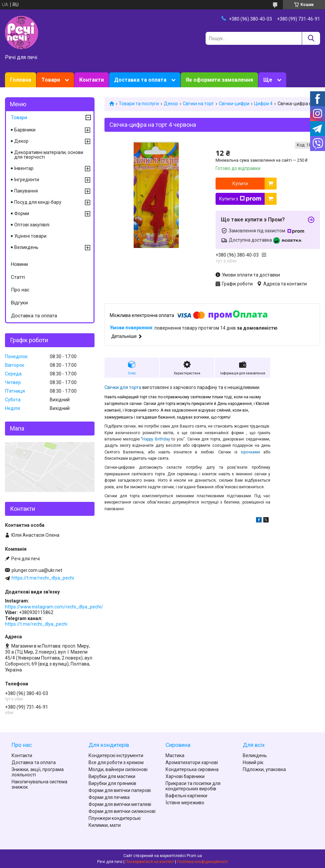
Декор (171, 104)
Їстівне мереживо (185, 803)
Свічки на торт (198, 104)
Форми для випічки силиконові (122, 811)
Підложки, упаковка (264, 769)
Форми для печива (109, 797)
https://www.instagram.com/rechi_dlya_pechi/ (54, 607)
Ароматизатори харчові (192, 762)
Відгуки (19, 303)
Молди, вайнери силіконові (118, 769)
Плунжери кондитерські (115, 818)
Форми (22, 213)
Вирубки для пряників (112, 783)
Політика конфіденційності (202, 862)
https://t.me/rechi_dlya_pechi (43, 578)
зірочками (250, 452)
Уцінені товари (30, 236)
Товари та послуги (139, 104)
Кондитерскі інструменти (116, 755)
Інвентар (24, 168)
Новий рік (253, 762)
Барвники (25, 130)
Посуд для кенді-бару (38, 202)
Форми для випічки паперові (120, 790)
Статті (18, 277)
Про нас (20, 290)
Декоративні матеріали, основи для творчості (49, 155)
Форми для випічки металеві (120, 804)
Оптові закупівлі (32, 225)
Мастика (175, 755)
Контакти (92, 80)
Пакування (26, 191)
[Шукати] (311, 38)
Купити (240, 184)
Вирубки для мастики (112, 776)
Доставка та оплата (140, 80)
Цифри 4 (263, 104)
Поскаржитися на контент (150, 862)
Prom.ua (194, 856)
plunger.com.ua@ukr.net (37, 570)
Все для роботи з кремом (116, 762)
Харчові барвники (185, 776)
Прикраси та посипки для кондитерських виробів (193, 786)
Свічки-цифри (234, 104)
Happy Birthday (156, 439)
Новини (19, 264)
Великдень (26, 247)
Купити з (240, 199)
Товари (51, 80)
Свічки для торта (123, 387)
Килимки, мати (105, 825)
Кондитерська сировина (192, 769)
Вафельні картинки (186, 796)
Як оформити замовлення (219, 80)
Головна (21, 80)
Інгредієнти (27, 180)
